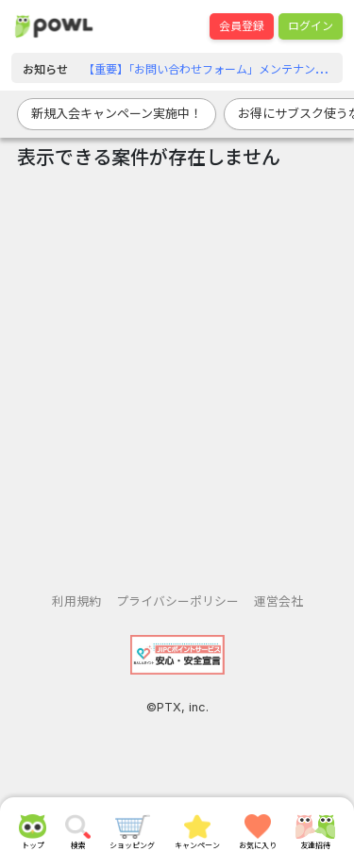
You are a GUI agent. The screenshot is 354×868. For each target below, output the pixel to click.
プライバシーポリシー (177, 601)
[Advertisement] (177, 374)
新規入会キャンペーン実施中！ (117, 113)
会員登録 (242, 26)
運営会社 (278, 601)
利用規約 (76, 601)
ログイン (311, 26)
